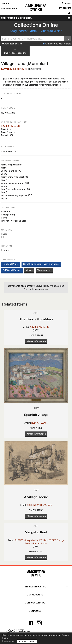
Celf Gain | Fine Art (12, 270)
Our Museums (10, 8)
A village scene (36, 497)
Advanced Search (12, 44)
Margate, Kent (36, 532)
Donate (5, 3)
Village (29, 270)
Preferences (8, 641)
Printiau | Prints (11, 264)
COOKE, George (56, 540)
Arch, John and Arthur (36, 543)
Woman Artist (44, 270)
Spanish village (36, 415)
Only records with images (58, 44)
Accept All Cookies (27, 641)
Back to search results (15, 51)
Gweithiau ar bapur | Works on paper (41, 264)
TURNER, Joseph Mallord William (31, 540)
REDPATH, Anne (39, 423)
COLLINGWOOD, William (39, 505)
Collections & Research (17, 18)
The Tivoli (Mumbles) (36, 319)
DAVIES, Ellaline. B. (14, 69)
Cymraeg (66, 3)
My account (65, 8)
